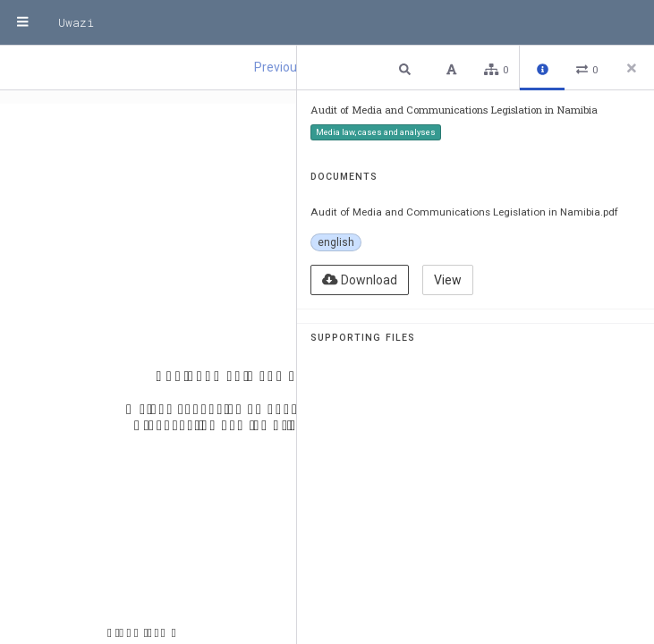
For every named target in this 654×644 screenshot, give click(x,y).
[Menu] (22, 22)
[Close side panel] (632, 68)
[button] (407, 68)
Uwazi (76, 22)
